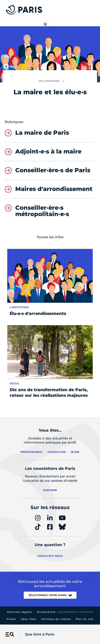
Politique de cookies (56, 619)
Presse (11, 619)
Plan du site (85, 619)
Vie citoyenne (49, 81)
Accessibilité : (65, 612)
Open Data (29, 619)
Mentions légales (19, 612)
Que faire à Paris (40, 634)
